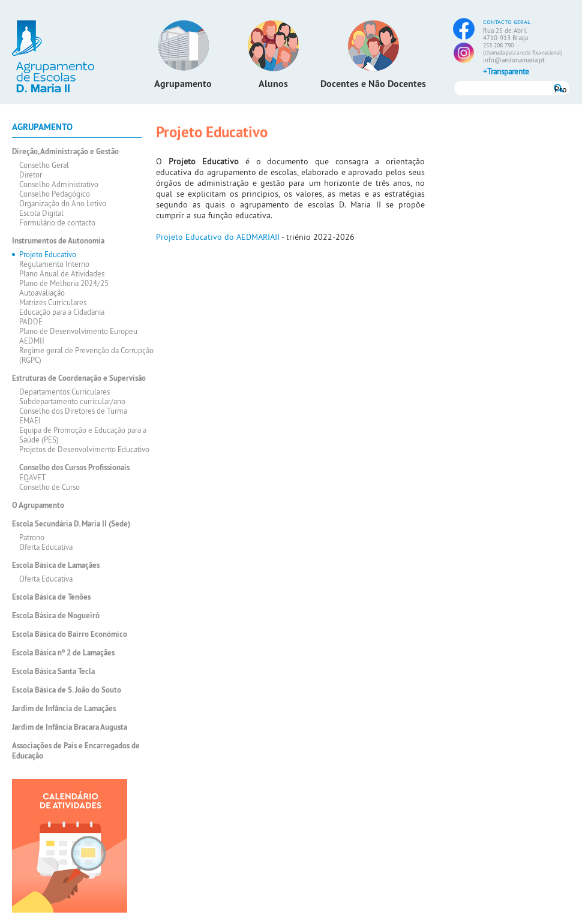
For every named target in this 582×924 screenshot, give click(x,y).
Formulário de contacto (57, 222)
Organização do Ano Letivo (63, 203)
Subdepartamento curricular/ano (72, 401)
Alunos (273, 84)
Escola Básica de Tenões (51, 597)
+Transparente (506, 71)
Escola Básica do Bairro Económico (70, 634)
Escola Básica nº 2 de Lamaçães (63, 653)
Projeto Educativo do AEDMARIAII (218, 237)
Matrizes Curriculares (53, 302)
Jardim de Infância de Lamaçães (64, 708)
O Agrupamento (38, 505)
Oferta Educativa (46, 547)
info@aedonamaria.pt (514, 60)
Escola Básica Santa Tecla (53, 671)
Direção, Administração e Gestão (65, 151)
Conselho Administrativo (59, 184)
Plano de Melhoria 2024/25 (64, 283)
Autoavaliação (42, 293)
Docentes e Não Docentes (373, 84)
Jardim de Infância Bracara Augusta (70, 727)
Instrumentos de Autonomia (58, 241)
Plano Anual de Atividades (62, 273)
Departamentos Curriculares (64, 392)
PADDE (31, 321)
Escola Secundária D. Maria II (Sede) (71, 524)
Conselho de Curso (49, 487)
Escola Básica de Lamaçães (56, 565)
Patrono (32, 537)
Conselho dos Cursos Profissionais (74, 467)
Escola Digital (41, 213)
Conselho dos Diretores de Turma (73, 411)
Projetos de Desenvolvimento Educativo (84, 449)
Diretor (31, 174)
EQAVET (32, 477)
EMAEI (30, 420)
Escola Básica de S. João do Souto (67, 690)
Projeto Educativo (48, 254)
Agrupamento (183, 84)
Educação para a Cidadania (62, 312)
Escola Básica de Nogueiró (56, 616)
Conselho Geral (44, 165)
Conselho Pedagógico (55, 194)
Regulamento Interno (54, 264)
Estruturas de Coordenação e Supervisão (79, 378)
